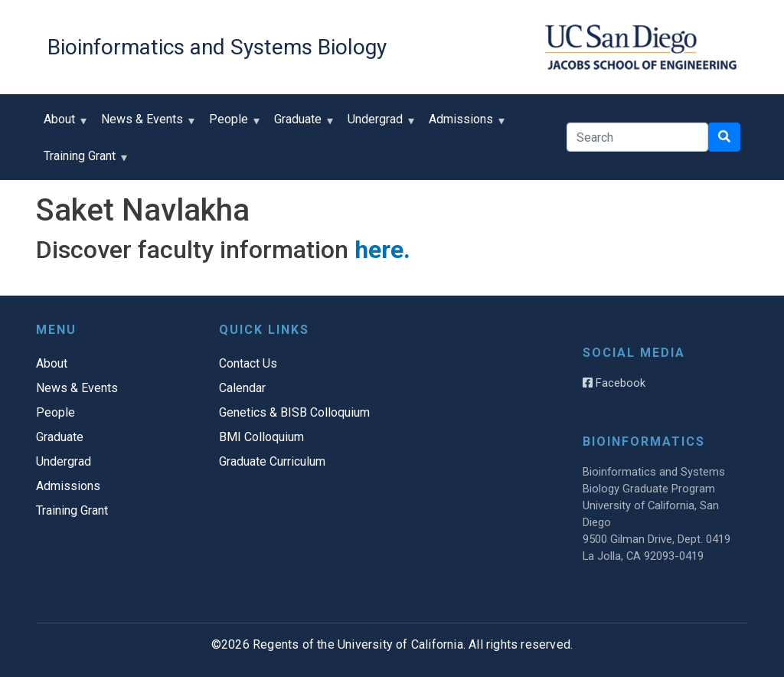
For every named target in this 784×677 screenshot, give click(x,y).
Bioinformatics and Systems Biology (217, 47)
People (232, 124)
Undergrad (379, 124)
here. (382, 250)
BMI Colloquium (261, 437)
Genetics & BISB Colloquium (294, 412)
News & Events (145, 124)
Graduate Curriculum (272, 461)
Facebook (614, 383)
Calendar (242, 388)
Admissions (464, 124)
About (63, 124)
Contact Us (248, 363)
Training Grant (83, 161)
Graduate (301, 124)
